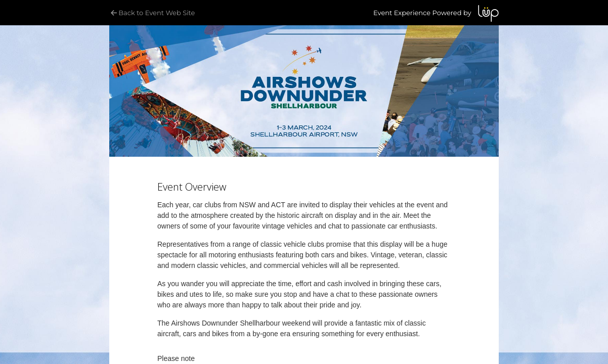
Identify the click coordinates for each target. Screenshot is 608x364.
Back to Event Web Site (152, 13)
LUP (488, 13)
